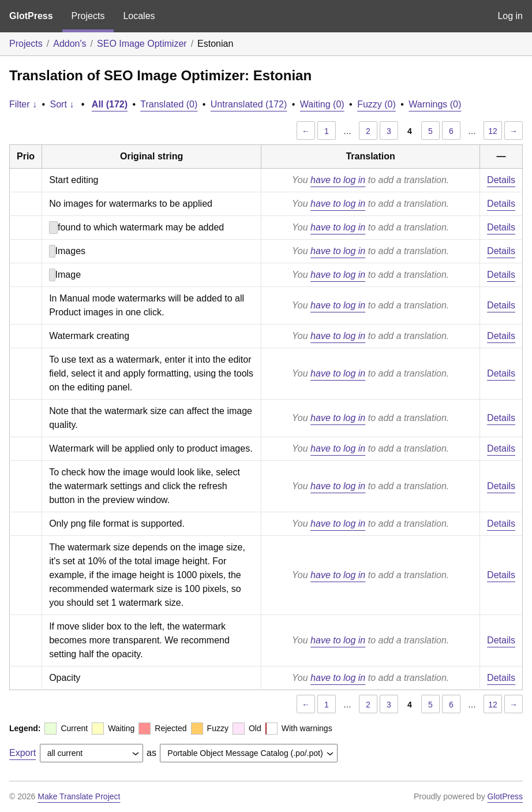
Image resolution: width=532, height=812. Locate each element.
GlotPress (31, 16)
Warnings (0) (435, 104)
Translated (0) (169, 104)
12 (493, 131)
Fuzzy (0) (376, 104)
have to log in (338, 180)
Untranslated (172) (249, 104)
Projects (88, 16)
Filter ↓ (23, 104)
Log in (510, 16)
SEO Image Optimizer (142, 44)
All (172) (110, 104)
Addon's (70, 44)
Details (501, 180)
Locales (139, 16)
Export (23, 753)
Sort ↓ (62, 104)
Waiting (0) (322, 104)
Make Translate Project (79, 796)
